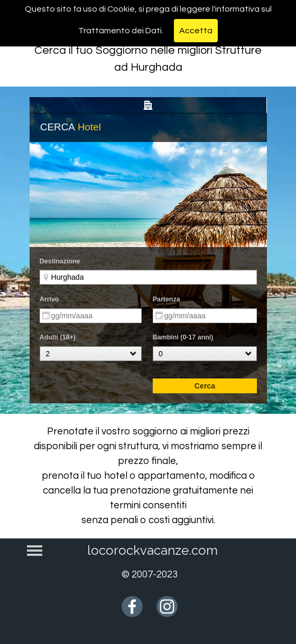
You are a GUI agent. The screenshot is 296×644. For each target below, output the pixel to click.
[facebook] (132, 607)
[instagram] (167, 607)
